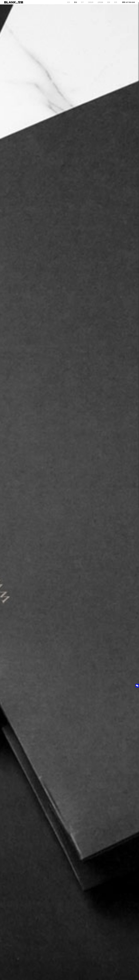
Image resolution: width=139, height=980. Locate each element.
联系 (116, 2)
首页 (69, 2)
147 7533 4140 (130, 2)
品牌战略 (100, 2)
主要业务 (91, 2)
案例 (75, 2)
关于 (82, 2)
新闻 (109, 2)
